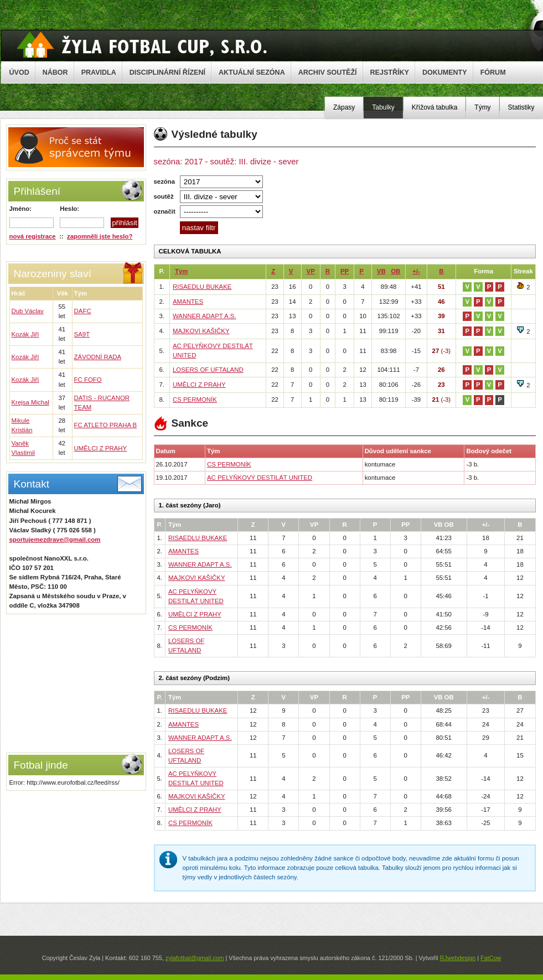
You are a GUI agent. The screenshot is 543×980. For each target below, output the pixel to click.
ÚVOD (19, 72)
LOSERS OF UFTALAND (208, 370)
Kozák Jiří (25, 334)
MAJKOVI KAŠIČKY (201, 331)
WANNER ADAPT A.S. (205, 316)
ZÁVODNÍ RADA (98, 357)
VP (311, 271)
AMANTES (188, 302)
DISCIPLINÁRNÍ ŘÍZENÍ (167, 72)
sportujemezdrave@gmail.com (55, 540)
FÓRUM (493, 72)
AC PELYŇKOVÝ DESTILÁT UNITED (260, 478)
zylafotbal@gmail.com (195, 958)
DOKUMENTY (445, 72)
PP (345, 271)
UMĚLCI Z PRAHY (101, 448)
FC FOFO (88, 380)
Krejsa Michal (30, 402)
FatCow (491, 958)
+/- (416, 271)
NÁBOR (55, 72)
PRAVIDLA (99, 72)
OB (395, 271)
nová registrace (33, 236)
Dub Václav (28, 311)
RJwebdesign (457, 958)
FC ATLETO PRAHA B (106, 425)
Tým (181, 271)
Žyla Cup (142, 45)
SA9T (82, 334)
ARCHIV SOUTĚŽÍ (328, 72)
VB (381, 271)
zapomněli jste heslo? (100, 236)
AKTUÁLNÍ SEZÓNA (252, 72)
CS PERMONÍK (195, 400)
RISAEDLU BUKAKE (202, 287)
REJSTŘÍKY (390, 72)
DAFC (83, 311)
